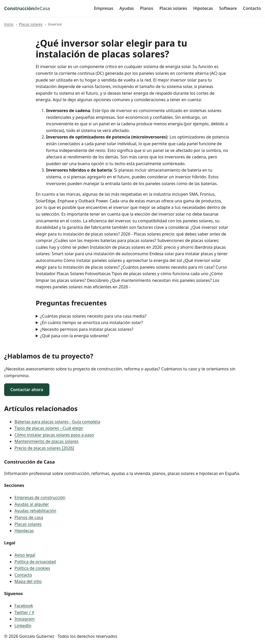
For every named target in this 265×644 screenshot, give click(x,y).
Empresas (104, 8)
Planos (147, 8)
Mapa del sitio (28, 581)
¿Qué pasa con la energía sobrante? (75, 336)
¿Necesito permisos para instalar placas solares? (87, 329)
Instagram (25, 619)
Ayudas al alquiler (32, 504)
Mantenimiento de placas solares (47, 441)
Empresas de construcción (40, 497)
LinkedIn (23, 626)
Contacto (252, 8)
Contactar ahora (27, 390)
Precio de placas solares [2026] (44, 448)
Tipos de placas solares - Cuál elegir (49, 428)
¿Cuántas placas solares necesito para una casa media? (93, 316)
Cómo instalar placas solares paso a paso (54, 435)
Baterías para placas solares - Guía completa (57, 422)
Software (228, 8)
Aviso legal (25, 555)
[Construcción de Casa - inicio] (27, 9)
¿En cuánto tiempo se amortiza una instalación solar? (91, 323)
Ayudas (127, 8)
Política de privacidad (35, 562)
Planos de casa (29, 517)
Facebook (24, 606)
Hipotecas (203, 8)
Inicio (9, 24)
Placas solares (173, 8)
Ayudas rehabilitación (35, 511)
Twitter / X (24, 612)
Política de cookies (32, 568)
